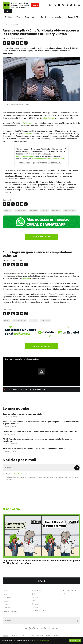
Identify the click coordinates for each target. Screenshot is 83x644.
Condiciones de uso (39, 611)
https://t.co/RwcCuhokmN (26, 156)
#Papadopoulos (38, 159)
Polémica (34, 211)
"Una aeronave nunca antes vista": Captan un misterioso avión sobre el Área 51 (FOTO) (40, 431)
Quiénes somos (37, 594)
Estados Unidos (70, 211)
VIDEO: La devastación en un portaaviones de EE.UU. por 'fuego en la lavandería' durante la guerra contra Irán (41, 423)
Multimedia (57, 17)
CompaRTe (14, 635)
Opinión (44, 17)
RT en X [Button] (42, 581)
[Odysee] (34, 628)
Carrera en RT (37, 607)
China (6, 320)
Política (45, 211)
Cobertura (35, 604)
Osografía (11, 509)
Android (62, 594)
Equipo (34, 601)
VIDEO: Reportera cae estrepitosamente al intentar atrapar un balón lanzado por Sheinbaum (38, 440)
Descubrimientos (19, 320)
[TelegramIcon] (67, 5)
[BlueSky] (71, 5)
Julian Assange (49, 118)
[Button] (50, 5)
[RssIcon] (53, 628)
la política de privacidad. (19, 474)
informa (26, 279)
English (49, 635)
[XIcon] (63, 5)
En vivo (35, 5)
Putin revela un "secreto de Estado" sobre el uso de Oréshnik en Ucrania (34, 449)
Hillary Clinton (28, 133)
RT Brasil (24, 635)
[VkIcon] (55, 5)
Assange (7, 211)
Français (57, 635)
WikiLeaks (27, 123)
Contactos (35, 597)
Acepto (17, 474)
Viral (18, 17)
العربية (32, 635)
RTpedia (7, 608)
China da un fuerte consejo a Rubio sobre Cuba (23, 414)
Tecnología (45, 320)
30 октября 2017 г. (55, 163)
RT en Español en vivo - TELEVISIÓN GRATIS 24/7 (26, 389)
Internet (34, 320)
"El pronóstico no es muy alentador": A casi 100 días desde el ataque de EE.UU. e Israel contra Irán (41, 562)
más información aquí (41, 640)
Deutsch (40, 635)
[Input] (41, 468)
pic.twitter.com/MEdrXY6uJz (55, 159)
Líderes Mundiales (10, 611)
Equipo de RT (73, 17)
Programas (30, 17)
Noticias (8, 17)
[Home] (6, 5)
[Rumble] (59, 5)
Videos (6, 601)
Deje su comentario (41, 237)
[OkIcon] (75, 5)
